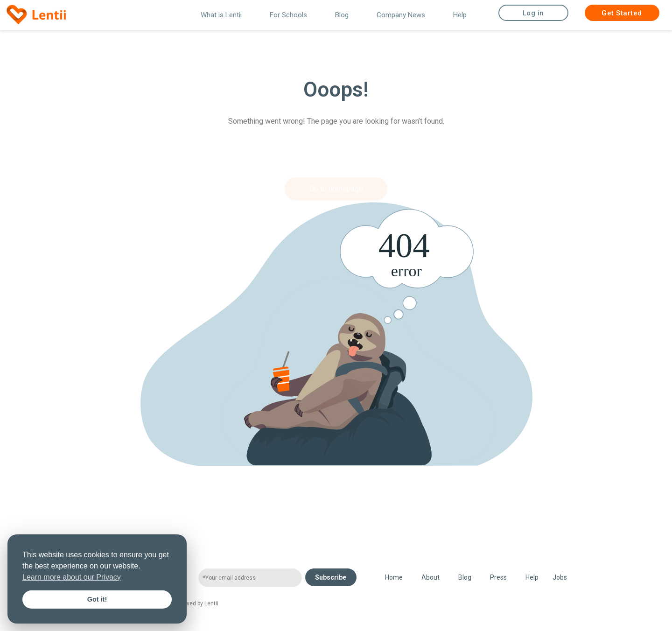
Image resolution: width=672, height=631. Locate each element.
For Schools (288, 15)
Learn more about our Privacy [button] (72, 577)
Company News (401, 15)
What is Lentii (221, 15)
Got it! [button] (97, 599)
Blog (342, 15)
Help (460, 15)
